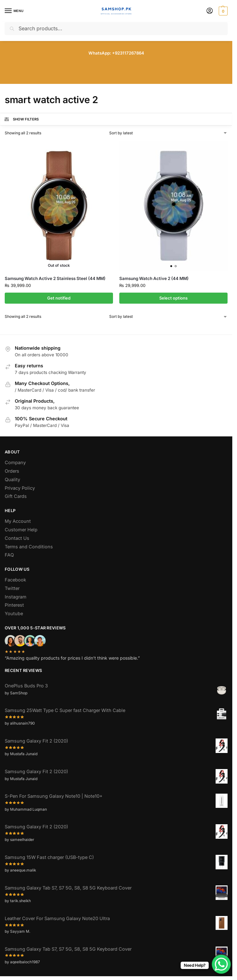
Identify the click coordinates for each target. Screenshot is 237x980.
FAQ (9, 555)
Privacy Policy (20, 488)
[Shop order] (168, 133)
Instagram (16, 597)
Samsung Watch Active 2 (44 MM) (154, 278)
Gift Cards (16, 496)
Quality (12, 479)
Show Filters (21, 119)
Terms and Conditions (29, 547)
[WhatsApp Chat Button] (221, 964)
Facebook (15, 580)
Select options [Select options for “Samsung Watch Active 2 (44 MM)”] (173, 298)
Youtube (14, 613)
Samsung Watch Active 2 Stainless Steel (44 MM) (55, 278)
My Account (18, 521)
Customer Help (21, 530)
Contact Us (17, 538)
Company (15, 462)
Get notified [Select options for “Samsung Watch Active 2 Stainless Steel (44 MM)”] (59, 298)
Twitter (12, 588)
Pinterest (14, 605)
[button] (222, 11)
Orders (12, 471)
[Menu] (14, 11)
